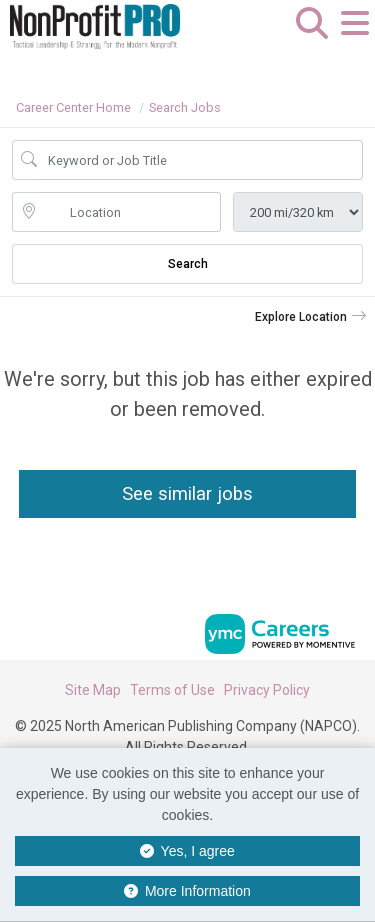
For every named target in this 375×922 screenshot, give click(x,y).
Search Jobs (185, 107)
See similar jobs (187, 493)
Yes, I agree (187, 851)
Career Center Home (73, 107)
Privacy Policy (267, 690)
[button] (354, 39)
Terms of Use (172, 690)
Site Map (93, 690)
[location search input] (130, 212)
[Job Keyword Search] (201, 160)
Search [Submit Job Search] (188, 264)
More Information (187, 891)
